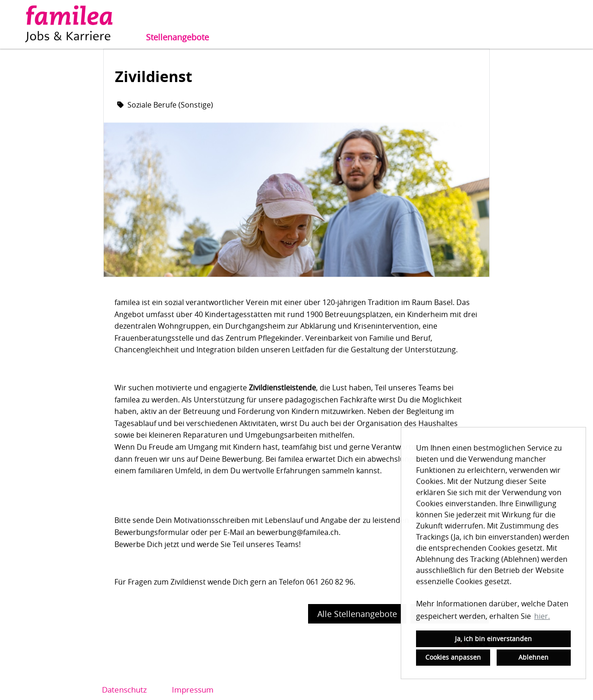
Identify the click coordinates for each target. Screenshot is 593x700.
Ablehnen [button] (533, 657)
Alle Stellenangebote (357, 614)
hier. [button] (542, 616)
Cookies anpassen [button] (453, 657)
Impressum (193, 690)
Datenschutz (124, 690)
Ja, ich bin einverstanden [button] (493, 639)
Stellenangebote (177, 37)
